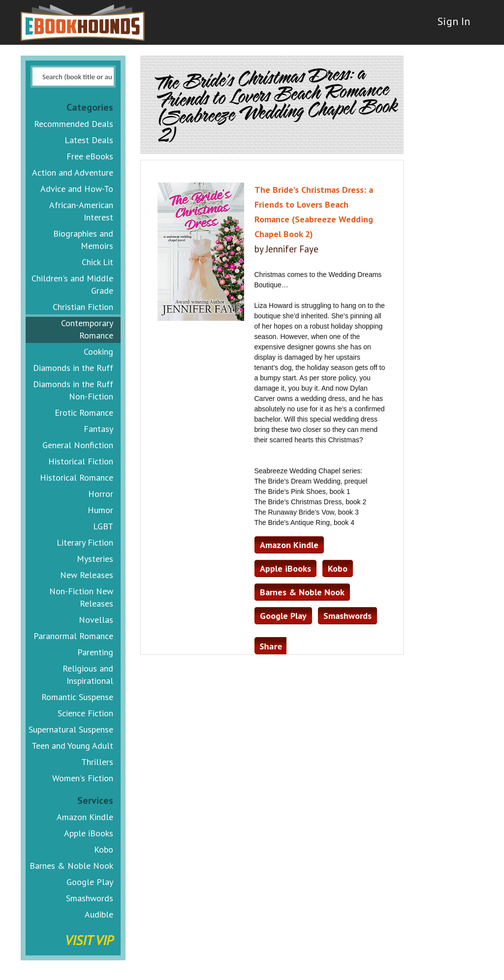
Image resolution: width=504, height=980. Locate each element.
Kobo (104, 849)
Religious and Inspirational (88, 674)
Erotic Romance (84, 413)
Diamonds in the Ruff (73, 368)
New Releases (87, 575)
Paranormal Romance (73, 636)
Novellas (96, 620)
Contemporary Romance (87, 329)
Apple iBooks (89, 833)
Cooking (98, 352)
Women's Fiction (83, 778)
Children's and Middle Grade (72, 284)
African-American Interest (81, 211)
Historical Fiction (81, 461)
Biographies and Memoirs (83, 240)
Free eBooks (90, 156)
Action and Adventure (73, 172)
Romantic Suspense (77, 697)
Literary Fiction (85, 542)
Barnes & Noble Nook (71, 866)
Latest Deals (89, 140)
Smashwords (90, 898)
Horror (101, 494)
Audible (99, 914)
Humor (100, 510)
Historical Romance (77, 477)
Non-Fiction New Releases (81, 597)
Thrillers (97, 762)
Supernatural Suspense (71, 729)
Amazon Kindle (85, 817)
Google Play (90, 882)
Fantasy (98, 429)
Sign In (447, 30)
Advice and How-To (77, 189)
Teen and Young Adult (72, 746)
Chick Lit (97, 262)
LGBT (103, 526)
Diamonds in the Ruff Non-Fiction (73, 390)
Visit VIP (89, 940)
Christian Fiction (83, 307)
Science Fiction (85, 713)
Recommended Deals (74, 124)
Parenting (95, 652)
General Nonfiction (78, 445)
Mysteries (95, 559)
